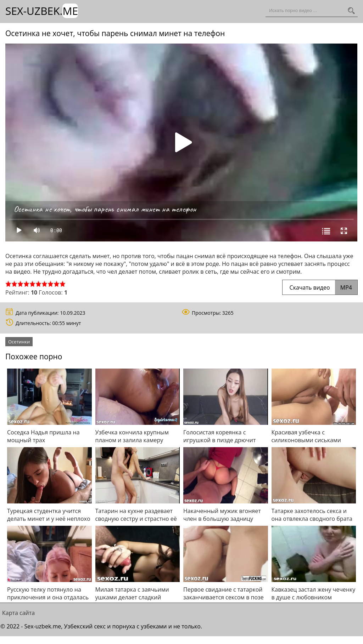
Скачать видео (320, 287)
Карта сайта (18, 613)
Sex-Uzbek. (42, 11)
